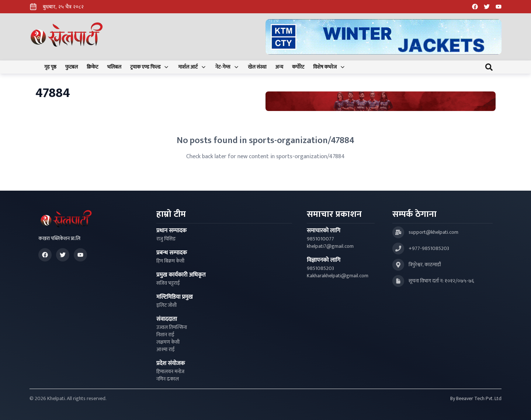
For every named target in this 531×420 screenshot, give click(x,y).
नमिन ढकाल (168, 379)
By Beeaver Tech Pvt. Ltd (476, 399)
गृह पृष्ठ (50, 67)
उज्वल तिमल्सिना (172, 327)
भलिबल (114, 67)
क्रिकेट (92, 67)
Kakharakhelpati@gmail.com (338, 276)
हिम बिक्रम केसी (170, 261)
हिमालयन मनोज (170, 372)
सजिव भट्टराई (168, 283)
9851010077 (320, 239)
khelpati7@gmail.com (330, 246)
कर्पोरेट (298, 67)
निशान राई (165, 335)
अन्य (279, 67)
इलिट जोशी (166, 305)
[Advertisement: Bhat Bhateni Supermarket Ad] (381, 101)
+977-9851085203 (429, 249)
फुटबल (72, 67)
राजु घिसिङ (166, 239)
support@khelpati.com (433, 232)
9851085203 (320, 268)
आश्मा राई (166, 350)
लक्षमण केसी (168, 342)
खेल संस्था (257, 67)
